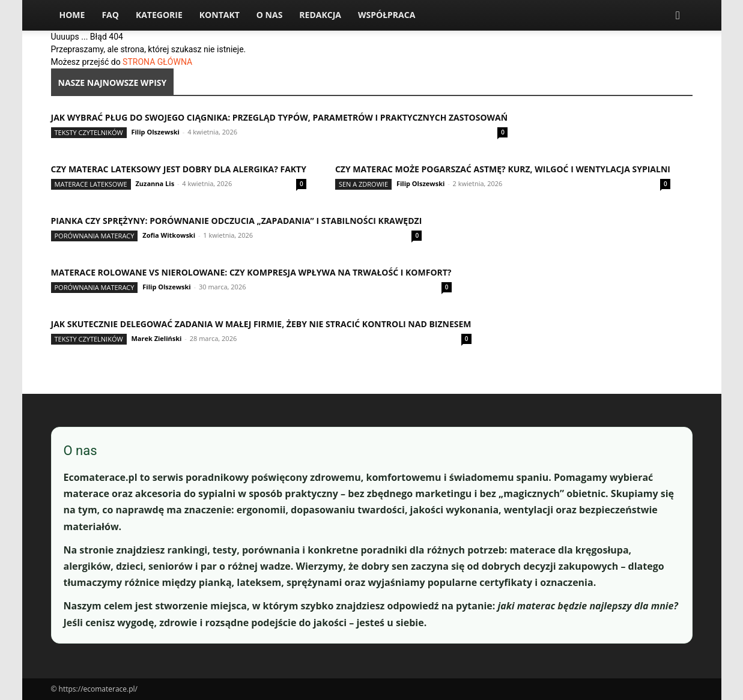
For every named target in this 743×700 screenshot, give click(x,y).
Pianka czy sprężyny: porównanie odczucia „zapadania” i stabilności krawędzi (237, 221)
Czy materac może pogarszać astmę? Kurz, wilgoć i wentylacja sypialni (503, 169)
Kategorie (159, 15)
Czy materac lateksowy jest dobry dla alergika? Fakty (179, 169)
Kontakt (220, 15)
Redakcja (320, 15)
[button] (678, 16)
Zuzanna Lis (155, 183)
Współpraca (387, 15)
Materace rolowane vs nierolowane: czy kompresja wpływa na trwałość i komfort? (251, 272)
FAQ (110, 15)
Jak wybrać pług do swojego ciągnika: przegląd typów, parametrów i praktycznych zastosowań (280, 117)
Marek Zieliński (156, 338)
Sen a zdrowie (363, 184)
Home (72, 15)
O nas (270, 15)
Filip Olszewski (155, 132)
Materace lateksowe (91, 184)
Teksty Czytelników (89, 132)
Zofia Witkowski (169, 235)
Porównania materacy (95, 236)
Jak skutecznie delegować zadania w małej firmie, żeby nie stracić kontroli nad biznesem (261, 324)
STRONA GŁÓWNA (157, 62)
